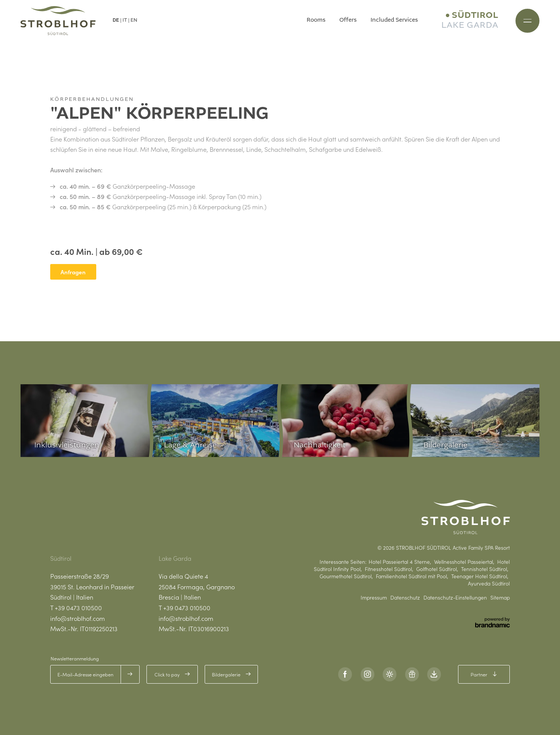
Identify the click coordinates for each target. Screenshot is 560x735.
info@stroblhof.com (78, 618)
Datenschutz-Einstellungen (455, 598)
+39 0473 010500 (78, 608)
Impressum (374, 598)
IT (125, 20)
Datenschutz (405, 598)
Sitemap (500, 598)
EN (134, 20)
